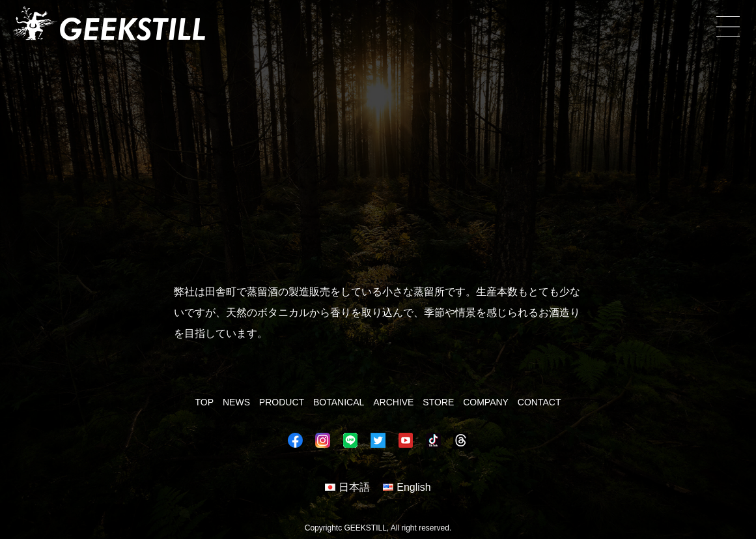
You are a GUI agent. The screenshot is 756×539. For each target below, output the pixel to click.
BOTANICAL (339, 402)
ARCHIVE (393, 402)
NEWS (236, 402)
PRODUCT (282, 402)
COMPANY (486, 402)
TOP (205, 402)
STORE (438, 402)
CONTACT (539, 402)
